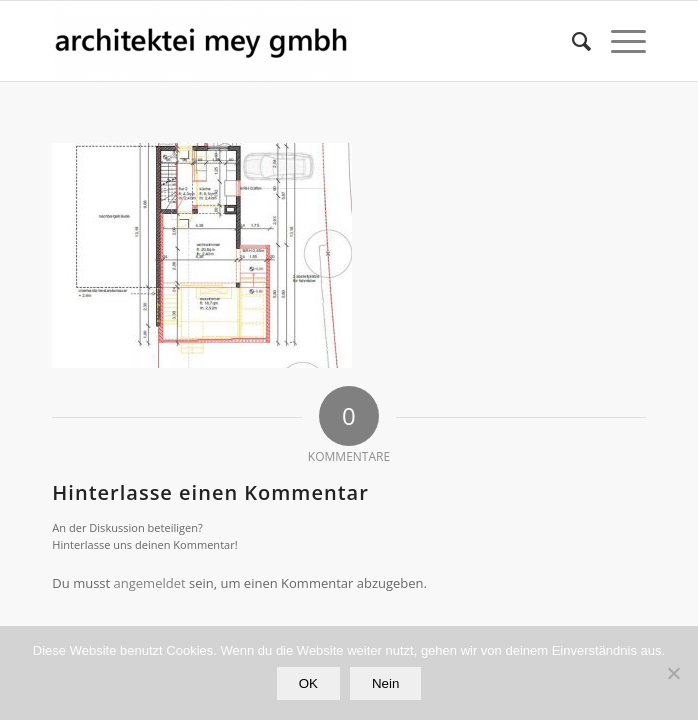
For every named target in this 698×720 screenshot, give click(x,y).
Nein (385, 683)
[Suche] (571, 41)
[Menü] (618, 41)
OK (308, 683)
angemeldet (150, 583)
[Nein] (673, 673)
